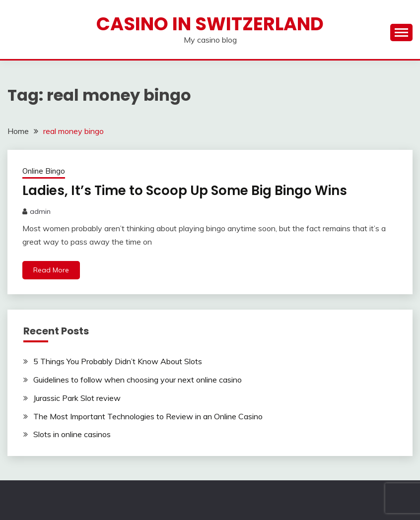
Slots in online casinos (72, 434)
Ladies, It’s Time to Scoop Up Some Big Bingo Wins (185, 191)
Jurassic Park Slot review (77, 398)
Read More (51, 270)
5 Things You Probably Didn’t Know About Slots (118, 361)
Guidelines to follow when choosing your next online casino (138, 380)
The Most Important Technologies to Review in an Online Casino (148, 416)
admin (40, 211)
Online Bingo (44, 171)
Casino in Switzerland (210, 24)
